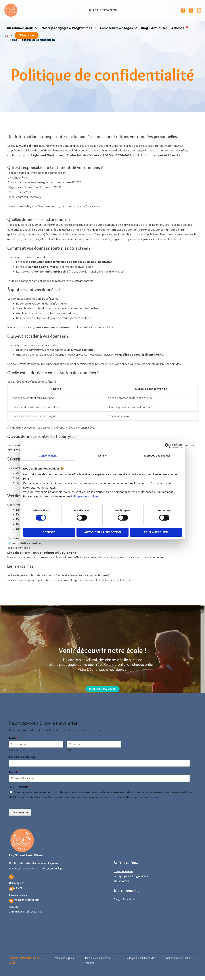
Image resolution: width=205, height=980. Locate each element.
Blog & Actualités (154, 28)
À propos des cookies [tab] (157, 456)
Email (14, 773)
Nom (13, 739)
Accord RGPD (20, 788)
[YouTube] (199, 11)
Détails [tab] (103, 456)
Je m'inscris (20, 813)
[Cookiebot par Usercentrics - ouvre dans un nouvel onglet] (166, 446)
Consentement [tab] (48, 456)
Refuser (49, 533)
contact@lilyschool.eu (27, 543)
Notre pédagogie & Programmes (69, 28)
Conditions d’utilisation (179, 959)
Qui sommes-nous (22, 28)
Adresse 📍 (180, 28)
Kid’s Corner (121, 882)
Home (13, 40)
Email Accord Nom (22, 757)
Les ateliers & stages (119, 28)
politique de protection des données (137, 798)
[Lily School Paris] (11, 10)
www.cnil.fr (90, 557)
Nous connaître (123, 872)
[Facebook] (183, 11)
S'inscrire (27, 35)
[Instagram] (191, 11)
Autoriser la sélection (103, 533)
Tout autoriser (156, 533)
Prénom (13, 750)
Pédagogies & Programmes (131, 877)
